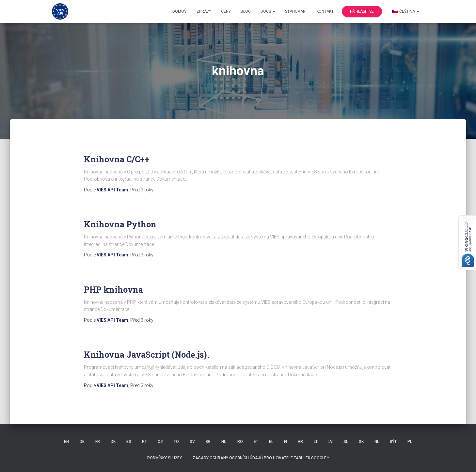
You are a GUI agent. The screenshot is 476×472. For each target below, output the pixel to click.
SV (192, 442)
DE (82, 442)
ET (256, 442)
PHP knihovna (113, 290)
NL (377, 442)
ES (129, 442)
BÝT (393, 442)
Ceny (226, 11)
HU (224, 442)
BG (208, 442)
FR (98, 442)
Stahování (296, 11)
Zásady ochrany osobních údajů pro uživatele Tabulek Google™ (261, 458)
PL (410, 442)
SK (361, 442)
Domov (180, 11)
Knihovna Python (120, 224)
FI (286, 442)
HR (300, 442)
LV (331, 442)
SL (346, 442)
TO (176, 442)
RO (240, 442)
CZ (160, 442)
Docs (268, 11)
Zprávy (204, 11)
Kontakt (325, 11)
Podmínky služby (165, 458)
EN (66, 442)
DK (113, 442)
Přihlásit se (362, 11)
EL (271, 442)
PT (144, 442)
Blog (246, 11)
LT (316, 442)
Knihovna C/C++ (117, 159)
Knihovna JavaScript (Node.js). (147, 355)
